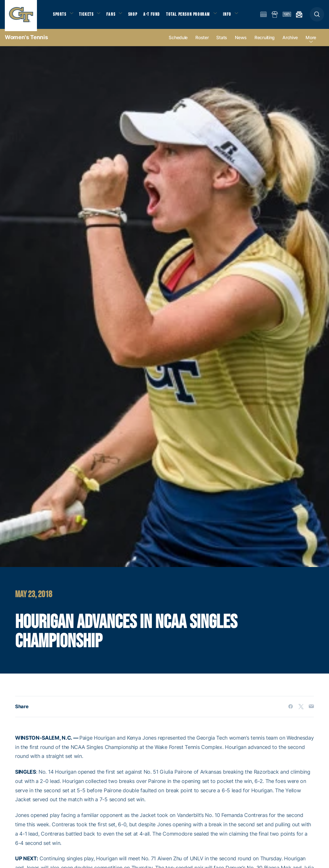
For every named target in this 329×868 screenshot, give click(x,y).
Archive (290, 42)
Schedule (178, 42)
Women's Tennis (26, 42)
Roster (202, 42)
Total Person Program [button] (195, 16)
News (241, 42)
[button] (317, 17)
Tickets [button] (89, 16)
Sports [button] (60, 16)
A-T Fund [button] (158, 16)
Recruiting (265, 42)
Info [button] (235, 16)
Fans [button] (115, 16)
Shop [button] (138, 16)
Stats (222, 42)
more (311, 42)
